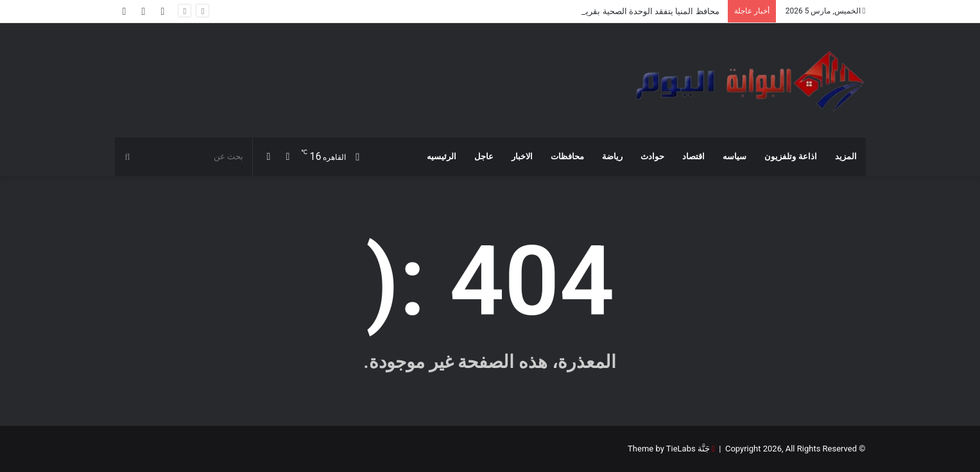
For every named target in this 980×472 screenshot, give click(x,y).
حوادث (652, 156)
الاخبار (522, 156)
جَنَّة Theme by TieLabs (669, 449)
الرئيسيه (442, 156)
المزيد (846, 156)
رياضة (612, 156)
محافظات (567, 156)
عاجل (484, 156)
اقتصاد (693, 156)
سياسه (735, 156)
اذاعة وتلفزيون (790, 156)
